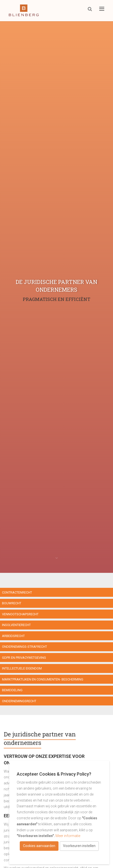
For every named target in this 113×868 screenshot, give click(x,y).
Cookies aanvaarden (39, 846)
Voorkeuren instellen (79, 846)
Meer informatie (68, 836)
